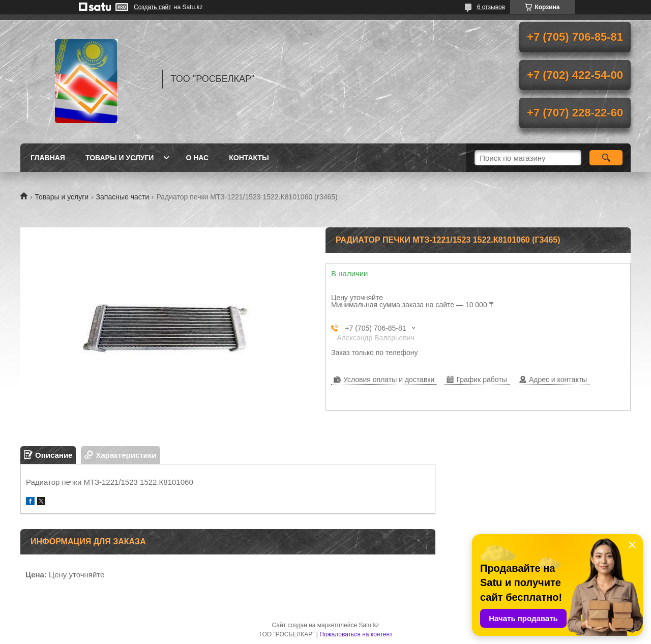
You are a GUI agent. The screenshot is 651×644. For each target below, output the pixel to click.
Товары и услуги (120, 158)
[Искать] (606, 158)
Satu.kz (369, 625)
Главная (48, 158)
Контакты (249, 158)
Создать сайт (153, 7)
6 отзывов (491, 7)
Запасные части (123, 197)
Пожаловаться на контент (356, 634)
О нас (197, 158)
